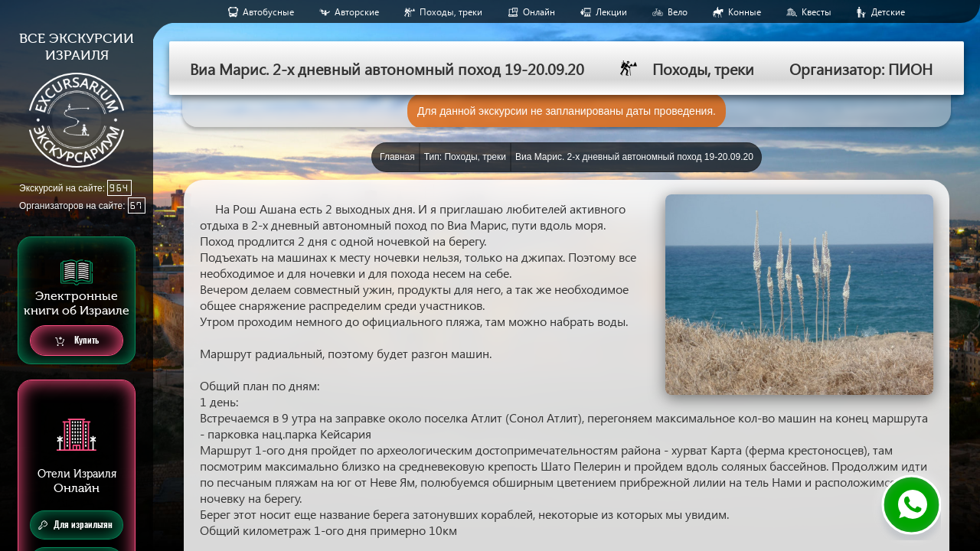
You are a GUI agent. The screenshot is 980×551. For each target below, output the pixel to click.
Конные (745, 12)
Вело (678, 12)
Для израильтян (75, 525)
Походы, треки (451, 12)
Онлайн (539, 12)
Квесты (817, 12)
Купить (77, 341)
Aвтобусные (268, 12)
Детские (888, 12)
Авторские (357, 12)
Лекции (611, 12)
